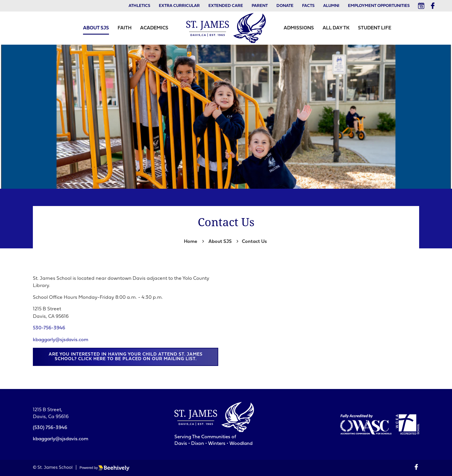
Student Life (375, 28)
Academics (154, 28)
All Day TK (336, 28)
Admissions (299, 28)
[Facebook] (433, 6)
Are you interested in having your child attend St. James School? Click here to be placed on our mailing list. (126, 357)
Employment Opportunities (379, 6)
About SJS (96, 28)
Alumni (331, 6)
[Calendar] (421, 6)
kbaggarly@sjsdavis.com (61, 340)
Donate (285, 6)
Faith (125, 28)
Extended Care (226, 6)
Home (191, 242)
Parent (260, 6)
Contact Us (254, 242)
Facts (308, 6)
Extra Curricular (179, 6)
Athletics (139, 6)
